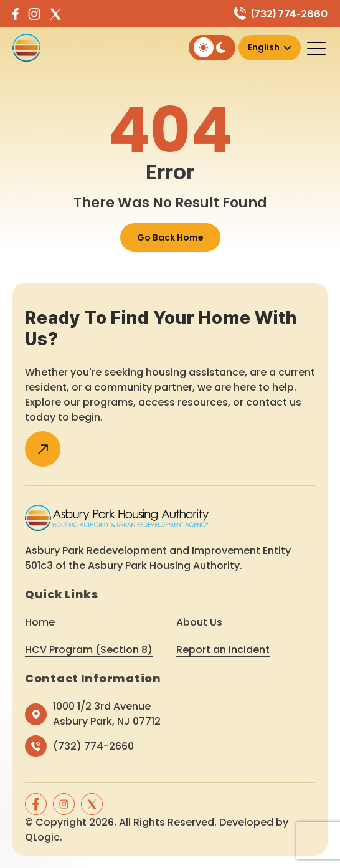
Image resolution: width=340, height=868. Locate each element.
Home (40, 622)
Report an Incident (223, 650)
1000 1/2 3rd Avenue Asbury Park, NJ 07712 (107, 714)
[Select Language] (270, 48)
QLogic (42, 837)
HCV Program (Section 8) (89, 650)
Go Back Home (170, 237)
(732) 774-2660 (289, 14)
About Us (199, 622)
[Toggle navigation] (317, 48)
